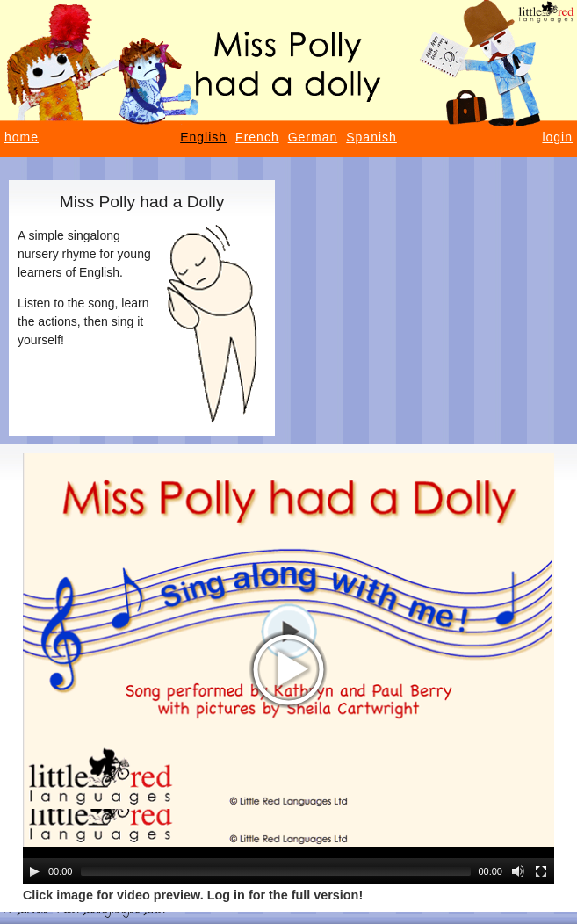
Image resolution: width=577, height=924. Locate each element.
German (313, 137)
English (203, 137)
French (257, 137)
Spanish (371, 137)
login (557, 137)
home (22, 137)
